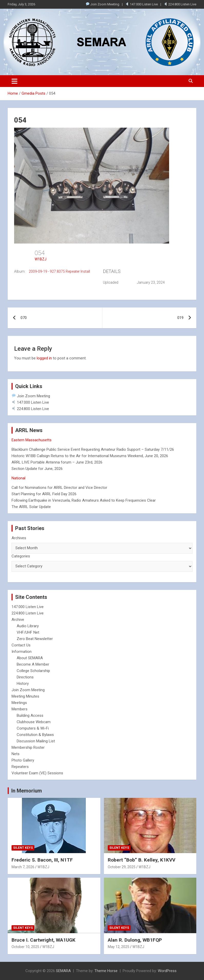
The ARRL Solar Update (31, 507)
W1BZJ (41, 259)
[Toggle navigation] (14, 81)
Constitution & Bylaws (35, 735)
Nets (16, 754)
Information (22, 652)
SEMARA (63, 971)
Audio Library (28, 626)
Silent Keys (23, 848)
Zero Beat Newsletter (35, 639)
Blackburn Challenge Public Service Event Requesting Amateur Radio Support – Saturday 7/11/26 (93, 449)
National (18, 478)
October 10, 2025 (25, 947)
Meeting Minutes (25, 696)
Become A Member (33, 664)
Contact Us (21, 645)
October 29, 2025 (122, 867)
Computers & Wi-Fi (33, 728)
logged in (44, 358)
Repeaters (20, 767)
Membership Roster (28, 747)
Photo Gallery (23, 760)
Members (20, 709)
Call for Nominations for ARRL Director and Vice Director (59, 488)
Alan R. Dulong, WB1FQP (135, 940)
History (23, 684)
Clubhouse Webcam (34, 722)
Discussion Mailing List (36, 741)
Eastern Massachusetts (32, 440)
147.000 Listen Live (142, 4)
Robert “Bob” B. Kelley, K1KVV (142, 860)
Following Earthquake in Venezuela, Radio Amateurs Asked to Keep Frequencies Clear (84, 500)
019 (180, 318)
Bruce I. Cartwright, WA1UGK (43, 940)
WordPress (167, 971)
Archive (18, 620)
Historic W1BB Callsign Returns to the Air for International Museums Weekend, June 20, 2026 (90, 456)
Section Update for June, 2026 (37, 469)
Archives (19, 538)
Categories (21, 556)
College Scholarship (33, 671)
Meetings (19, 703)
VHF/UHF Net (28, 632)
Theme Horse (106, 971)
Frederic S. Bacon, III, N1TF (42, 860)
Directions (25, 677)
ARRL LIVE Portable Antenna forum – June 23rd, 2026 (57, 462)
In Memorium (27, 791)
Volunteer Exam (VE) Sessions (37, 773)
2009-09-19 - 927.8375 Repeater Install (59, 271)
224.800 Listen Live (180, 4)
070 (24, 318)
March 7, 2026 (23, 867)
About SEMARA (30, 658)
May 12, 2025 (119, 947)
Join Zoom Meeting (103, 4)
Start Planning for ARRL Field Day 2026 (44, 494)
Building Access (30, 715)
